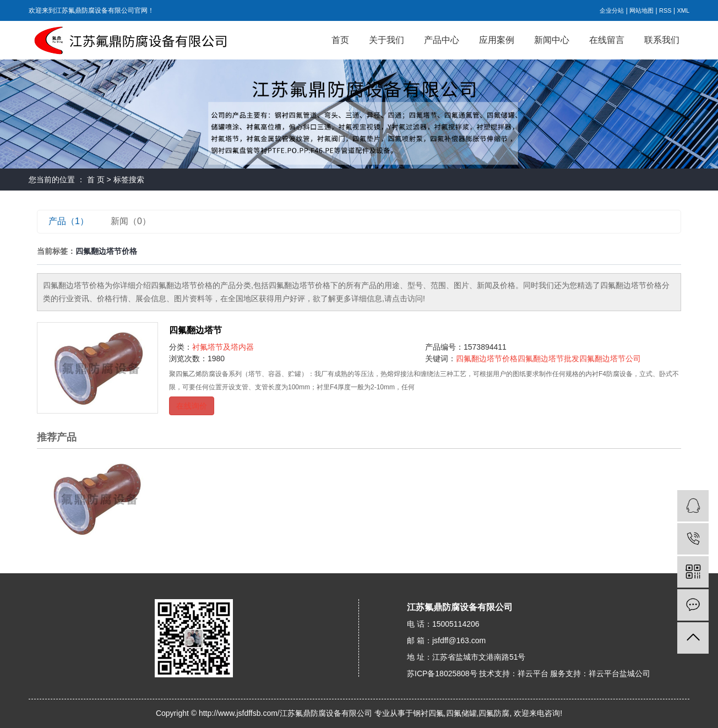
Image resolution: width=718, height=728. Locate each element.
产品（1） (69, 221)
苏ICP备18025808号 (442, 673)
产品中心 (442, 40)
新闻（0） (131, 221)
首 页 (96, 180)
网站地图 (641, 10)
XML (683, 10)
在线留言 (607, 40)
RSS (665, 10)
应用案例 (497, 40)
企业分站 (612, 10)
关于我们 (387, 40)
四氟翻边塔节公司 (610, 358)
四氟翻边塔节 (195, 330)
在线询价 (192, 406)
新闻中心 (552, 40)
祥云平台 (533, 673)
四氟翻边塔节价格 (487, 358)
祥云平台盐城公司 (619, 673)
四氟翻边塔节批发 (548, 358)
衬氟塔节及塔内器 (223, 347)
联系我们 (662, 40)
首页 (340, 40)
